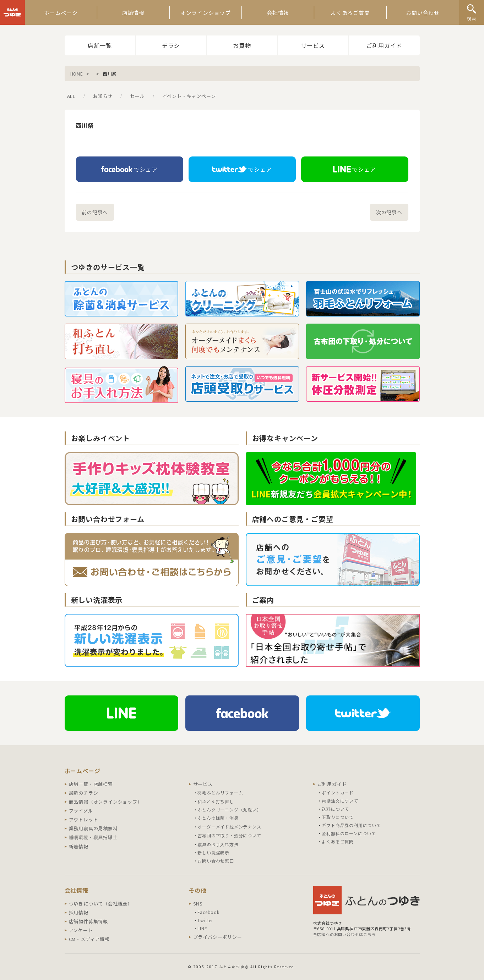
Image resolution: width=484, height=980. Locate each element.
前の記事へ (95, 212)
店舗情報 (133, 13)
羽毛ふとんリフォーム (220, 792)
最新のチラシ (84, 793)
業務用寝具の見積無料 (93, 828)
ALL (71, 96)
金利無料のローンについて (349, 833)
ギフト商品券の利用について (351, 825)
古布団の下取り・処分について (229, 835)
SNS (198, 904)
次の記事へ (389, 212)
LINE (202, 928)
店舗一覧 (100, 45)
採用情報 (79, 912)
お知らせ (103, 96)
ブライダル (81, 811)
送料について (335, 809)
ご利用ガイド (384, 45)
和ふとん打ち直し (216, 801)
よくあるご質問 (350, 13)
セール (137, 96)
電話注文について (340, 801)
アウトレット (84, 819)
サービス (313, 45)
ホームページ (61, 13)
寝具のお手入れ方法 (218, 844)
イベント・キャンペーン (189, 96)
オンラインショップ (206, 13)
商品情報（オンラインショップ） (106, 802)
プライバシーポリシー (218, 937)
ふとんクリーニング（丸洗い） (229, 810)
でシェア (129, 169)
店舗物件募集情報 (88, 921)
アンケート (81, 930)
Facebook (208, 912)
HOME (77, 74)
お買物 (242, 45)
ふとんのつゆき (12, 12)
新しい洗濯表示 (213, 852)
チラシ (171, 45)
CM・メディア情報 (89, 939)
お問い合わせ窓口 (216, 861)
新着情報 (79, 846)
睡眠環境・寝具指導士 (93, 837)
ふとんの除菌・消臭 (218, 818)
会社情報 (278, 13)
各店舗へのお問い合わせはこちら (345, 934)
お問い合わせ (423, 13)
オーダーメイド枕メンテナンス (229, 827)
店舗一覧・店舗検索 (91, 784)
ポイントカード (338, 792)
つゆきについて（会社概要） (101, 904)
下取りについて (338, 817)
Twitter (205, 920)
